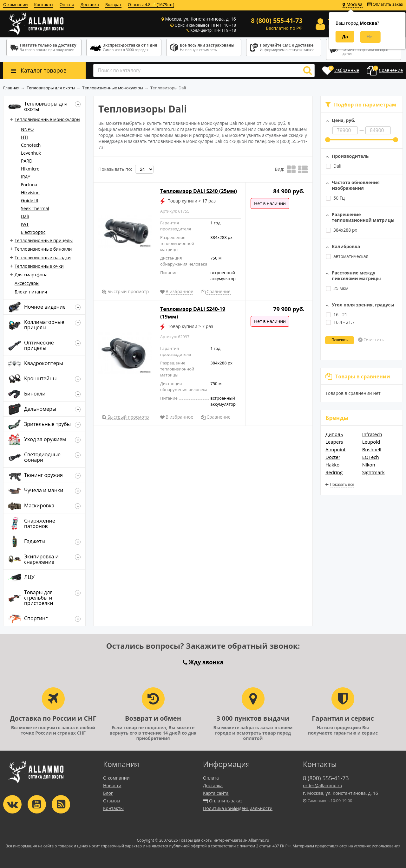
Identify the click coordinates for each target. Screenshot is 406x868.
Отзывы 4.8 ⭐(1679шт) (151, 4)
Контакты (44, 4)
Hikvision (30, 193)
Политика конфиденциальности (238, 808)
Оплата (67, 4)
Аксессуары (27, 283)
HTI (24, 137)
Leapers (334, 442)
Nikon (369, 465)
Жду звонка (203, 662)
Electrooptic (33, 232)
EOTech (371, 457)
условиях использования (377, 846)
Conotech (31, 145)
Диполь (334, 434)
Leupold (371, 442)
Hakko (332, 465)
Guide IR (30, 200)
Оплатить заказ (385, 4)
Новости (112, 785)
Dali (334, 166)
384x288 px (342, 230)
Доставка (90, 4)
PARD (27, 161)
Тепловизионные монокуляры (47, 119)
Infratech (372, 434)
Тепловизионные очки (39, 266)
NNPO (27, 129)
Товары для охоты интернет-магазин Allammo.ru (224, 840)
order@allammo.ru (323, 785)
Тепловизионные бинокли (43, 249)
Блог (108, 793)
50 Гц (335, 198)
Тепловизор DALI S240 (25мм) (199, 191)
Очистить (374, 340)
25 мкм (337, 288)
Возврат (113, 4)
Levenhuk (31, 153)
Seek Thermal (35, 208)
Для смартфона (31, 275)
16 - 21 (337, 315)
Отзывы (112, 801)
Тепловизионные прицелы (44, 240)
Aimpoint (336, 449)
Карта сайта (216, 793)
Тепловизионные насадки (43, 257)
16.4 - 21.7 (340, 322)
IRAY (26, 177)
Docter (333, 457)
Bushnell (372, 449)
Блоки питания (31, 292)
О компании (16, 4)
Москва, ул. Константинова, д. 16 (201, 19)
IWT (25, 224)
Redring (334, 472)
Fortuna (29, 185)
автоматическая (351, 256)
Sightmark (373, 472)
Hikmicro (30, 169)
